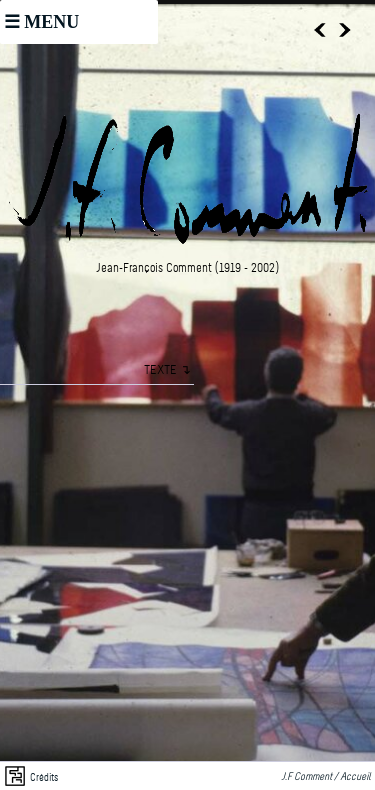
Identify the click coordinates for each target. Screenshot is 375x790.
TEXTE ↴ (167, 370)
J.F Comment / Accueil (328, 777)
